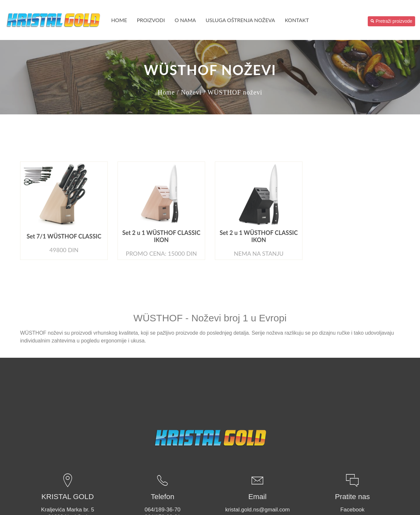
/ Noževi (189, 92)
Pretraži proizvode (391, 21)
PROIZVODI (151, 20)
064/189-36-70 (162, 510)
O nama (185, 20)
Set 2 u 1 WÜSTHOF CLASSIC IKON (161, 236)
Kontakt (297, 20)
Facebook (352, 510)
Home (119, 20)
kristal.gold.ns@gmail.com (258, 510)
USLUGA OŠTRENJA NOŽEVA (241, 20)
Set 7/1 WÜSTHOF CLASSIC (64, 236)
